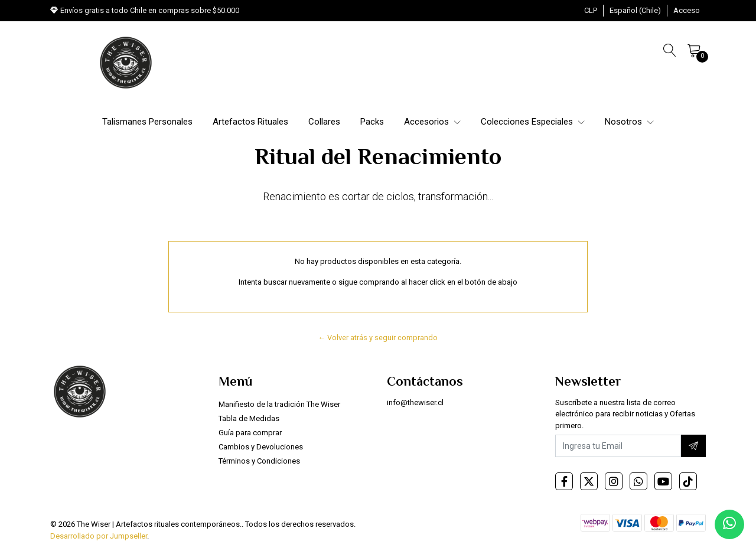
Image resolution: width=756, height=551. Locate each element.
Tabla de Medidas (249, 418)
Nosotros (629, 122)
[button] (591, 11)
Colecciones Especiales (533, 122)
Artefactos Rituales (250, 122)
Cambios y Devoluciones (261, 447)
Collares (324, 122)
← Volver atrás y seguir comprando (378, 338)
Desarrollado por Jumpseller (99, 536)
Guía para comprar (250, 433)
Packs (372, 122)
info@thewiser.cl (415, 402)
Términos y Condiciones (259, 461)
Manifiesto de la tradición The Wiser (279, 404)
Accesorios (432, 122)
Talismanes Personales (147, 122)
